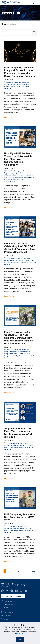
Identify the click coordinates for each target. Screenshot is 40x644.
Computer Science (19, 173)
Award (25, 443)
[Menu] (37, 3)
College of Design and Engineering (18, 350)
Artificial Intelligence (15, 171)
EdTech (20, 354)
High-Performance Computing (14, 177)
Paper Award (14, 447)
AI (7, 171)
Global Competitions (26, 175)
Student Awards (26, 262)
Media (19, 86)
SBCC (27, 177)
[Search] (33, 3)
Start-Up (15, 356)
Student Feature (20, 179)
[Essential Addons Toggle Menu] (34, 32)
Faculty (14, 86)
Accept (20, 639)
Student (17, 262)
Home (4, 24)
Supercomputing (10, 181)
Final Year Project (24, 260)
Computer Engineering (12, 352)
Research (23, 447)
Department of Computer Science (17, 82)
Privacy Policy (21, 633)
